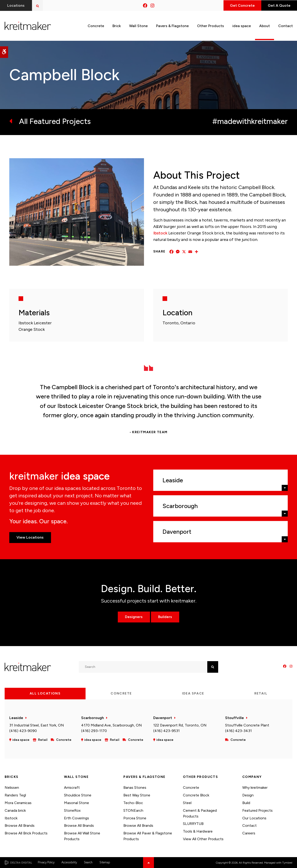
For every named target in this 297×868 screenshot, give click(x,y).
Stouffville (235, 718)
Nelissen (12, 788)
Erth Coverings (77, 818)
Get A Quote (278, 5)
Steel (187, 803)
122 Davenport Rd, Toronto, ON (180, 725)
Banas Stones (135, 788)
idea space (242, 25)
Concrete (191, 788)
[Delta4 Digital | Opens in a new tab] (18, 862)
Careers (249, 833)
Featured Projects (257, 810)
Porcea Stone (135, 818)
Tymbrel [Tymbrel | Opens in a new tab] (287, 863)
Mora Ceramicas (18, 803)
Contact (249, 825)
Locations (16, 5)
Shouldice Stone (78, 795)
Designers (134, 617)
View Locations (30, 537)
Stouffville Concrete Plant (247, 725)
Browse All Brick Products (26, 833)
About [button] (265, 25)
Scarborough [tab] (180, 506)
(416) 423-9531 (166, 731)
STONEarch (133, 810)
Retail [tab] (261, 693)
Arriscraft (72, 788)
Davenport (163, 718)
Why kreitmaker (255, 788)
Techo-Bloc (133, 803)
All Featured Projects (55, 121)
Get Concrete (240, 5)
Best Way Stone (137, 795)
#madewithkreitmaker (250, 121)
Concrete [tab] (121, 693)
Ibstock (160, 233)
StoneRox (72, 810)
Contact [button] (286, 25)
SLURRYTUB (193, 824)
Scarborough (93, 718)
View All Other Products (203, 839)
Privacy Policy (46, 862)
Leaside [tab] (173, 480)
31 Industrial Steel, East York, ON (37, 725)
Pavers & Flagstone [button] (172, 25)
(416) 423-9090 (23, 731)
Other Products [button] (211, 25)
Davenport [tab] (177, 532)
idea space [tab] (193, 693)
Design (248, 795)
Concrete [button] (96, 25)
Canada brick (15, 810)
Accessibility (69, 862)
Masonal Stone (77, 803)
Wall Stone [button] (138, 25)
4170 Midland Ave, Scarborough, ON (112, 725)
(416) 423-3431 (238, 731)
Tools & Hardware (198, 831)
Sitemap (105, 862)
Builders (165, 617)
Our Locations (254, 818)
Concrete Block (196, 795)
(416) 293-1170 (94, 731)
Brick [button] (117, 25)
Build (246, 803)
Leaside (16, 718)
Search (88, 862)
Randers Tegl (15, 795)
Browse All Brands (20, 825)
